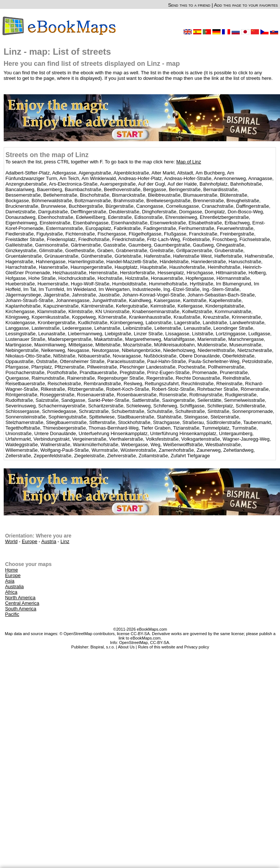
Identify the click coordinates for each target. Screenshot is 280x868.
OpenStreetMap (133, 642)
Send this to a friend (189, 5)
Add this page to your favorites (246, 5)
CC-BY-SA (160, 642)
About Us (126, 647)
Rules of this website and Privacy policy (173, 647)
